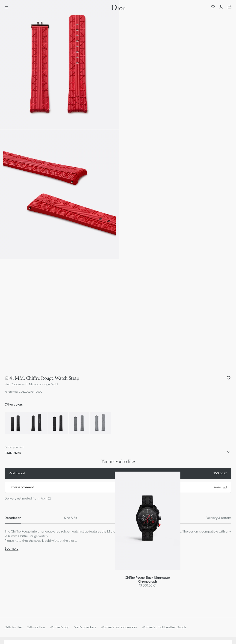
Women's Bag (59, 627)
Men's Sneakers (85, 627)
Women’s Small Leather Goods (164, 627)
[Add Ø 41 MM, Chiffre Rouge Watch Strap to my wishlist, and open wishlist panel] (229, 378)
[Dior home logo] (118, 7)
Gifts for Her (13, 627)
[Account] (221, 7)
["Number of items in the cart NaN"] (230, 7)
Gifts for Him (36, 627)
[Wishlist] (213, 7)
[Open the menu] (8, 7)
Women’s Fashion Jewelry (119, 627)
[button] (60, 65)
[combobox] (118, 454)
